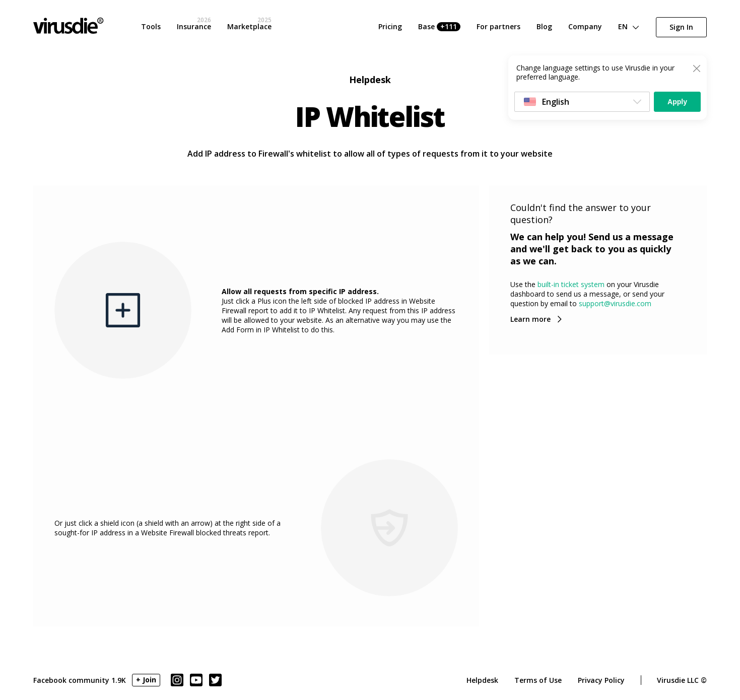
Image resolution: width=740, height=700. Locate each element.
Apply (677, 102)
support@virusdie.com (615, 303)
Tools (151, 26)
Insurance (194, 26)
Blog (544, 26)
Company (585, 26)
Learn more (530, 319)
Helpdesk (482, 680)
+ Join (146, 680)
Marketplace (249, 26)
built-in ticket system (571, 284)
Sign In (681, 27)
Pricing (390, 26)
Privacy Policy (601, 680)
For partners (498, 26)
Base (439, 26)
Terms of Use (538, 680)
